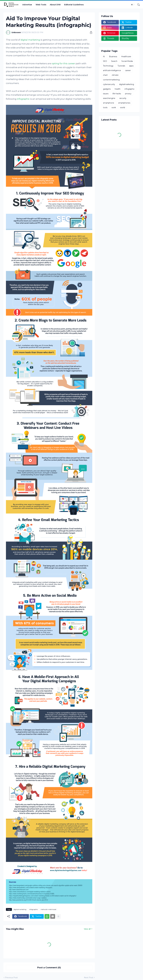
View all (87, 929)
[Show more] (58, 916)
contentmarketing (111, 80)
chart (105, 75)
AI (104, 57)
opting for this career (63, 63)
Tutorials (121, 66)
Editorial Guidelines (74, 5)
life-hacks (117, 94)
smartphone (109, 103)
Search (114, 61)
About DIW (55, 5)
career (128, 70)
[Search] (137, 5)
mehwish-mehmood (48, 909)
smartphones (124, 103)
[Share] (90, 32)
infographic (23, 99)
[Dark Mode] (133, 5)
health (118, 89)
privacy (128, 94)
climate (115, 75)
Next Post (89, 978)
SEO (105, 61)
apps (131, 66)
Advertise (27, 5)
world (122, 108)
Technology (108, 66)
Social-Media (127, 61)
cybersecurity (109, 84)
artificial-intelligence (112, 70)
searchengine (109, 98)
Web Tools (41, 5)
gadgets (107, 89)
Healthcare (126, 57)
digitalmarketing (20, 909)
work (114, 108)
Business (113, 57)
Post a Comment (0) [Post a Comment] (49, 968)
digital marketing (30, 40)
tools (105, 108)
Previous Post (11, 978)
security (123, 98)
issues (106, 94)
